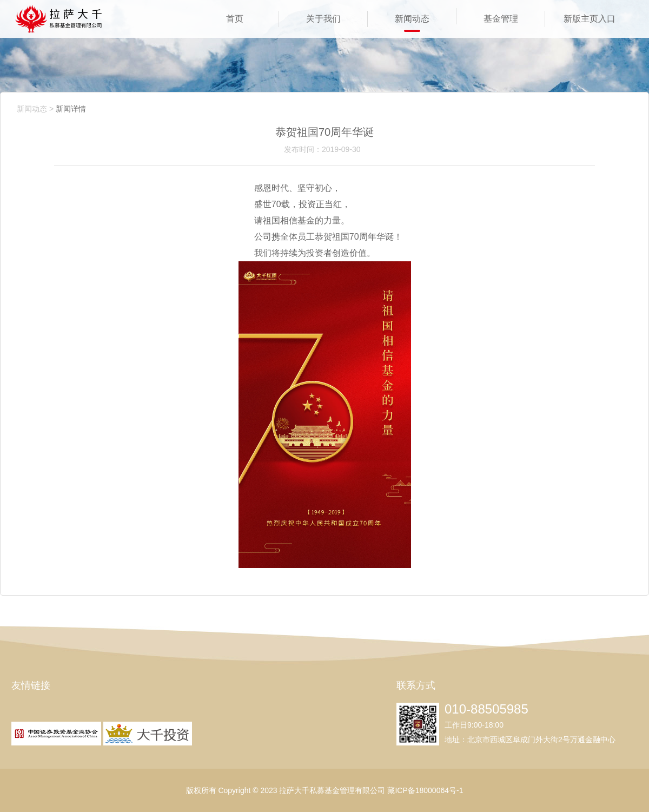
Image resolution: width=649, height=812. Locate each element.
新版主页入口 (590, 19)
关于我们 (323, 19)
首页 (235, 19)
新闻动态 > (35, 109)
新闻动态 (412, 19)
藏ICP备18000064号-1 (425, 790)
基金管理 (501, 19)
